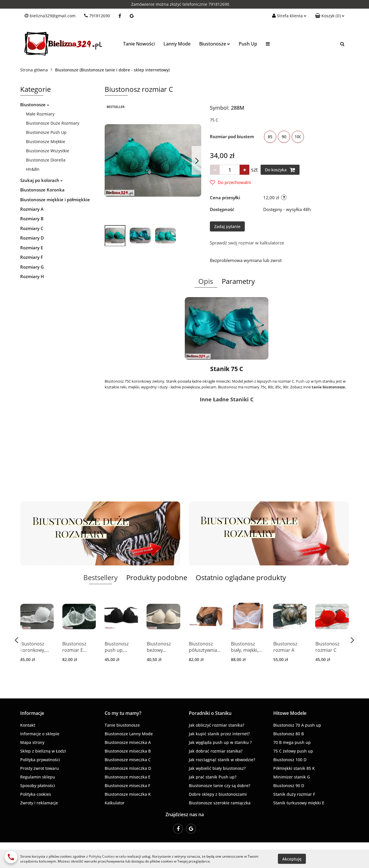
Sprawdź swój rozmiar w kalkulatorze (247, 243)
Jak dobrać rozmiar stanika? (216, 751)
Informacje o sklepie (40, 734)
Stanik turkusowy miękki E (299, 803)
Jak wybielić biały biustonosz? (217, 768)
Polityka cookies (36, 794)
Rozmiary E (32, 248)
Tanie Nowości (139, 44)
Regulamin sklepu (38, 777)
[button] (330, 16)
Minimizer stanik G (292, 777)
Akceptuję (292, 859)
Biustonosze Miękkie (46, 141)
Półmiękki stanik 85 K (294, 768)
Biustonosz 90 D (289, 786)
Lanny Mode (177, 44)
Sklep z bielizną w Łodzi (43, 751)
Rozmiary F (32, 257)
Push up (303, 381)
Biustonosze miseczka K (128, 794)
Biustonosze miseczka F (127, 786)
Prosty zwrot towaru (39, 768)
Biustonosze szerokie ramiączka (220, 803)
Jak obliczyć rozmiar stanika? (216, 725)
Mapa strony (32, 742)
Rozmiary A (32, 209)
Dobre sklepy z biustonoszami (218, 794)
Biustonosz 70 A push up (297, 725)
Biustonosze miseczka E (128, 777)
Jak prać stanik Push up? (213, 777)
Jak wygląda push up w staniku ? (220, 742)
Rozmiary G (32, 267)
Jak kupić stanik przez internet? (219, 734)
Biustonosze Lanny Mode (129, 734)
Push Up (248, 44)
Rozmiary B (32, 219)
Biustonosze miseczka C (128, 760)
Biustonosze (215, 44)
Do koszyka (280, 170)
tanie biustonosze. (329, 387)
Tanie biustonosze (122, 725)
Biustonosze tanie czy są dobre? (220, 786)
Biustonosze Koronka (42, 190)
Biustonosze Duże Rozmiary (53, 123)
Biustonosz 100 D (290, 760)
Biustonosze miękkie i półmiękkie (55, 200)
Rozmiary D (32, 238)
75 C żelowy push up (293, 751)
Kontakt (28, 725)
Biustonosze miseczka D (128, 768)
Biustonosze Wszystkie (48, 151)
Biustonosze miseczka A (128, 742)
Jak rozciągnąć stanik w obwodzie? (222, 760)
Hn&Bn (33, 169)
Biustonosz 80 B (289, 734)
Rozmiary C (32, 228)
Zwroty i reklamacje (39, 803)
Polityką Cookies (102, 856)
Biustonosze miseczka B (128, 751)
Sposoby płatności (38, 786)
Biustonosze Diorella (46, 160)
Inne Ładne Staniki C (227, 399)
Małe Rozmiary (40, 114)
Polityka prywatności (40, 760)
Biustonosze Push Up (46, 132)
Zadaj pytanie (227, 226)
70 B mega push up (292, 742)
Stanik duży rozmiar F (294, 794)
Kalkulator (115, 803)
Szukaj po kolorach (42, 180)
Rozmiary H (32, 276)
